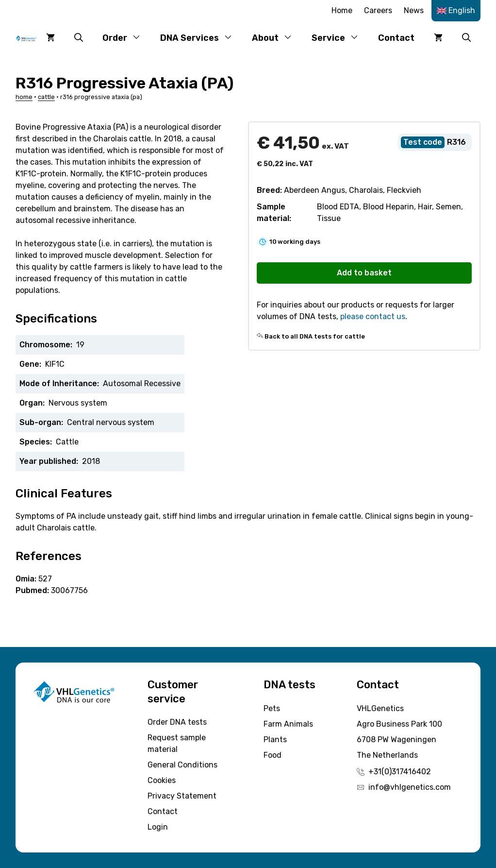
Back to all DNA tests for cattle (315, 336)
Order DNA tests (177, 722)
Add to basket (364, 273)
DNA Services (201, 38)
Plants (275, 740)
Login (158, 827)
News (414, 10)
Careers (378, 10)
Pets (272, 708)
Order (126, 38)
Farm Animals (288, 724)
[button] (79, 38)
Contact (396, 38)
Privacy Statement (182, 796)
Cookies (162, 780)
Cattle (46, 97)
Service (340, 38)
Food (273, 755)
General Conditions (182, 765)
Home (342, 10)
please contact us (373, 316)
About (277, 38)
